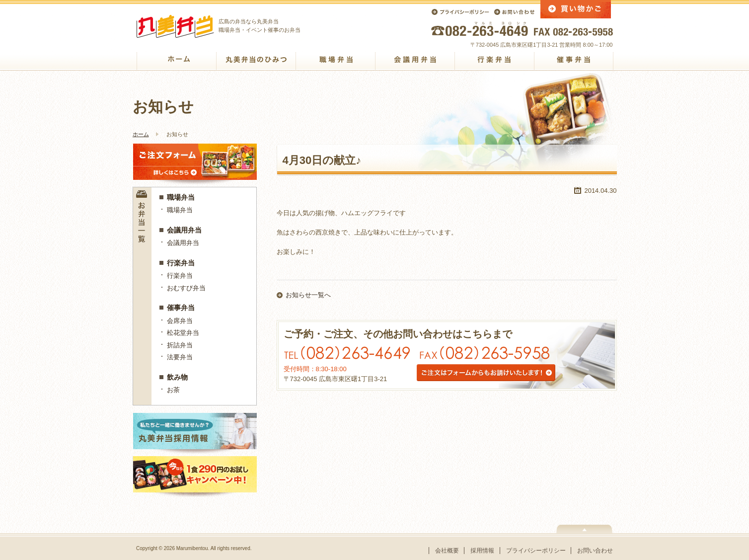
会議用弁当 (184, 230)
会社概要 (447, 551)
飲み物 (177, 377)
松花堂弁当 (183, 333)
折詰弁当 (180, 345)
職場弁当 (181, 197)
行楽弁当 (181, 263)
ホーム (141, 134)
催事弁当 (181, 308)
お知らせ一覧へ (308, 295)
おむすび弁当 (186, 288)
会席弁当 (180, 321)
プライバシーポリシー (536, 551)
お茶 (173, 390)
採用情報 (482, 551)
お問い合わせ (595, 551)
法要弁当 (180, 357)
